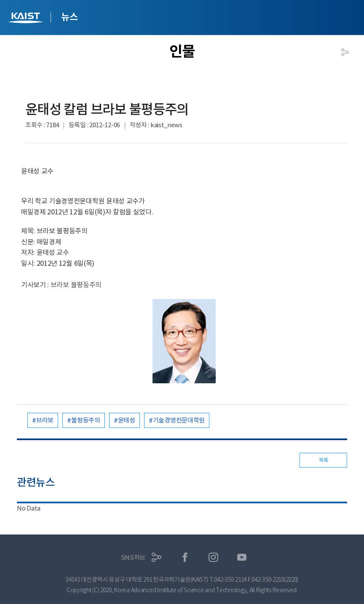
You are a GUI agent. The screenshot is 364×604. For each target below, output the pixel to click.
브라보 (45, 420)
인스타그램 (213, 557)
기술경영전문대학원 (179, 420)
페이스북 (185, 557)
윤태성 (127, 420)
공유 (345, 52)
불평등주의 (86, 420)
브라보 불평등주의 (76, 285)
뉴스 (69, 17)
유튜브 (242, 557)
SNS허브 (133, 557)
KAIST (27, 19)
